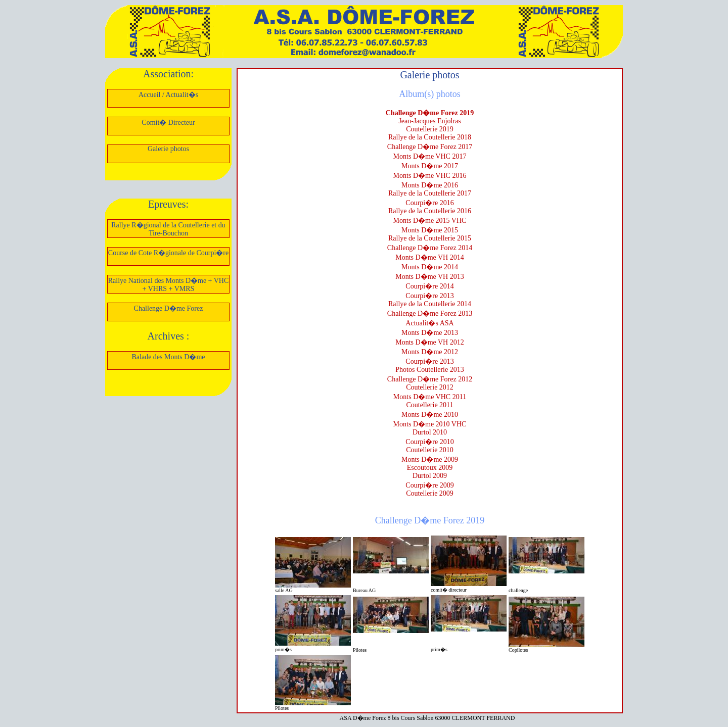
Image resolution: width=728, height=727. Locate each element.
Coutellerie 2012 (430, 387)
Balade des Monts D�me (168, 357)
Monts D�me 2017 (430, 166)
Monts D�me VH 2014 (429, 257)
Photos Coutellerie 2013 (429, 370)
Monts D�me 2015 (430, 230)
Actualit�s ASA (429, 323)
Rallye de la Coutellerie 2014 (430, 304)
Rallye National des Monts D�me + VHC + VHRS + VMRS (169, 285)
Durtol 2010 (430, 432)
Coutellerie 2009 (430, 493)
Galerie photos (168, 149)
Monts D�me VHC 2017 (430, 156)
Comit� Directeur (168, 123)
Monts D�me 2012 (430, 352)
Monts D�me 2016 (430, 185)
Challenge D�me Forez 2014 (430, 248)
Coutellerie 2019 (430, 129)
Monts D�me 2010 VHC (430, 424)
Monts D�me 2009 (430, 459)
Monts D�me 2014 (430, 267)
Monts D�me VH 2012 (429, 342)
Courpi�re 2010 (429, 442)
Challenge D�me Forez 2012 (430, 379)
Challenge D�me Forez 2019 (430, 113)
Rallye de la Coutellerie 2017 (430, 193)
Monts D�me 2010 (430, 415)
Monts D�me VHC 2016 (430, 176)
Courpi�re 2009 (429, 485)
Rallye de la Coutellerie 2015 (430, 238)
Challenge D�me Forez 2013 (430, 313)
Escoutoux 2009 (430, 468)
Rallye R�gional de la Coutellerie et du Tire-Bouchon (168, 229)
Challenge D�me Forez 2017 (430, 147)
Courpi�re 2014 (429, 286)
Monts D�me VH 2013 (429, 277)
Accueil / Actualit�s (168, 95)
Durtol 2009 (430, 476)
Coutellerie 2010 (430, 450)
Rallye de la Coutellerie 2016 (430, 211)
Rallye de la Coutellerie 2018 (430, 137)
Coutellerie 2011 (429, 405)
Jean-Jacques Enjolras (429, 121)
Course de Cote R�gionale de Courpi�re (168, 253)
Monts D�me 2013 (430, 333)
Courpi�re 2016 (429, 203)
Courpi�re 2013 (429, 296)
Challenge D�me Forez (169, 308)
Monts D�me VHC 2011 (430, 397)
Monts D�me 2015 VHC (430, 221)
